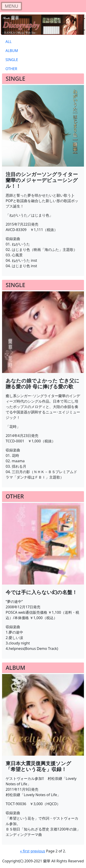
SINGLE (12, 60)
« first (25, 851)
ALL (9, 42)
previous (38, 851)
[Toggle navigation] (11, 6)
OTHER (11, 69)
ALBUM (12, 51)
